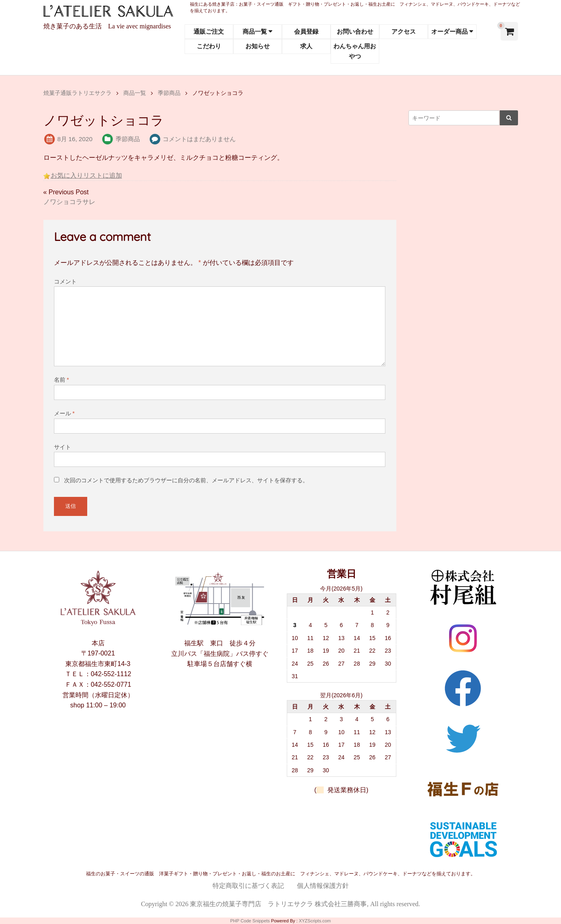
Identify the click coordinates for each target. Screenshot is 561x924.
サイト (62, 447)
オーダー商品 (449, 31)
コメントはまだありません (199, 139)
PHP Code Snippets (250, 921)
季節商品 (128, 139)
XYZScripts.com (315, 921)
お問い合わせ (355, 31)
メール (64, 413)
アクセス (404, 31)
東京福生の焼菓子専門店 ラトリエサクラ (251, 904)
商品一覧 (255, 31)
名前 (61, 380)
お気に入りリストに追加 (86, 175)
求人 (306, 46)
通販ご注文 (209, 31)
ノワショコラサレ (69, 202)
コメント (65, 281)
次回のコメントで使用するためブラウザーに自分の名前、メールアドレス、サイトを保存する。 (186, 480)
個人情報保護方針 (323, 886)
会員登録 (306, 31)
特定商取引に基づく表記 (248, 886)
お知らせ (258, 46)
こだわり (209, 46)
